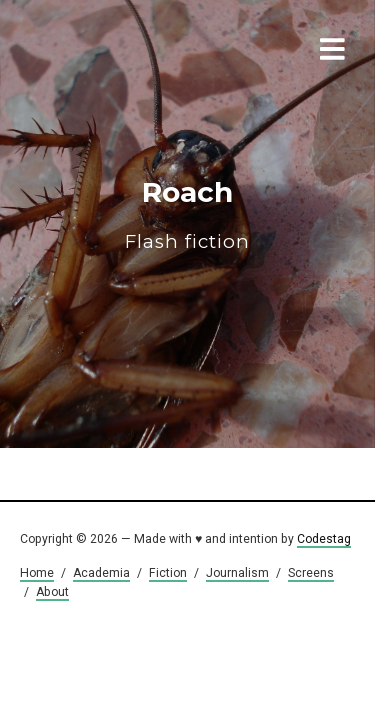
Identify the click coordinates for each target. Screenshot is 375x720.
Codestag (324, 539)
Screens (311, 573)
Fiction (168, 573)
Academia (101, 573)
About (52, 592)
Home (37, 573)
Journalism (237, 573)
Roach (187, 214)
